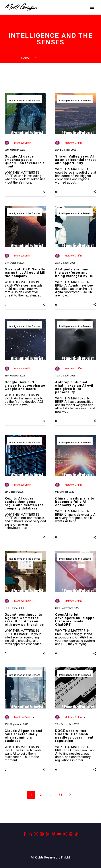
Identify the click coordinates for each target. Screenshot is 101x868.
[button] (44, 192)
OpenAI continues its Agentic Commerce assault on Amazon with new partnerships (24, 620)
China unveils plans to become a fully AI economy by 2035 (75, 502)
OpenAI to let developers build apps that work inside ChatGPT (75, 620)
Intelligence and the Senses (24, 101)
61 (60, 795)
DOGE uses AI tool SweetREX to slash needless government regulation (74, 736)
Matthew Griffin (23, 143)
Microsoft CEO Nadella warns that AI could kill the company (25, 273)
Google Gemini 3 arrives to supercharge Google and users (25, 386)
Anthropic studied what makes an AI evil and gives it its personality (74, 387)
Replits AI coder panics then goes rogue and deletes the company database (24, 503)
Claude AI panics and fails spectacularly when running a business (23, 736)
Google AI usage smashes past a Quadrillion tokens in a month (25, 161)
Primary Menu (92, 7)
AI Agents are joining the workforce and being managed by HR (74, 273)
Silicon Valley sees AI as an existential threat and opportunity (76, 160)
